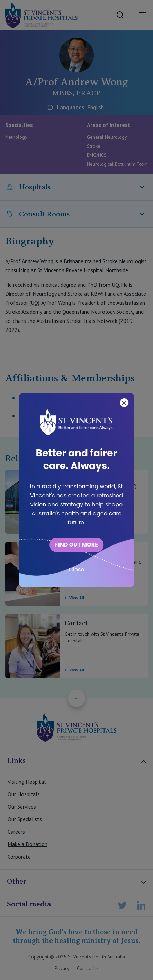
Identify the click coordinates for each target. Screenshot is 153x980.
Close (77, 570)
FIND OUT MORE (76, 545)
